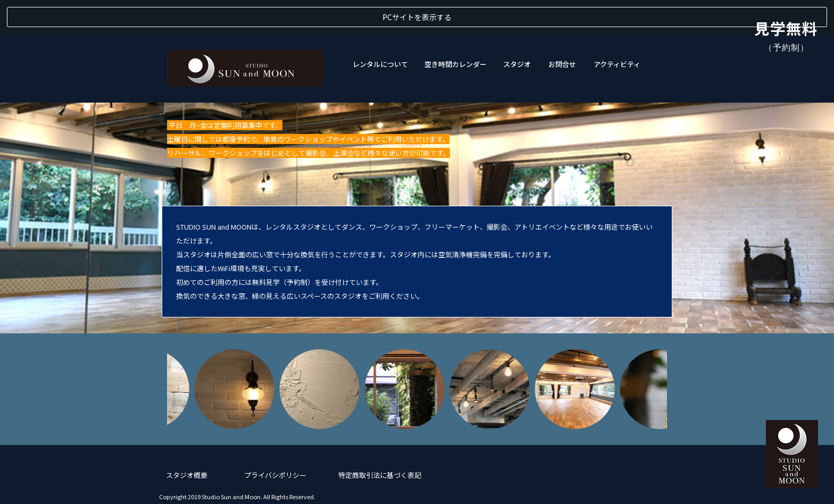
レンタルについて (380, 30)
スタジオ (517, 30)
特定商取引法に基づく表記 (380, 441)
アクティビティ (617, 30)
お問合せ (562, 30)
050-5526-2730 (643, 481)
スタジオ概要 (187, 441)
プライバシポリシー (275, 441)
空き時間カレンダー (456, 30)
